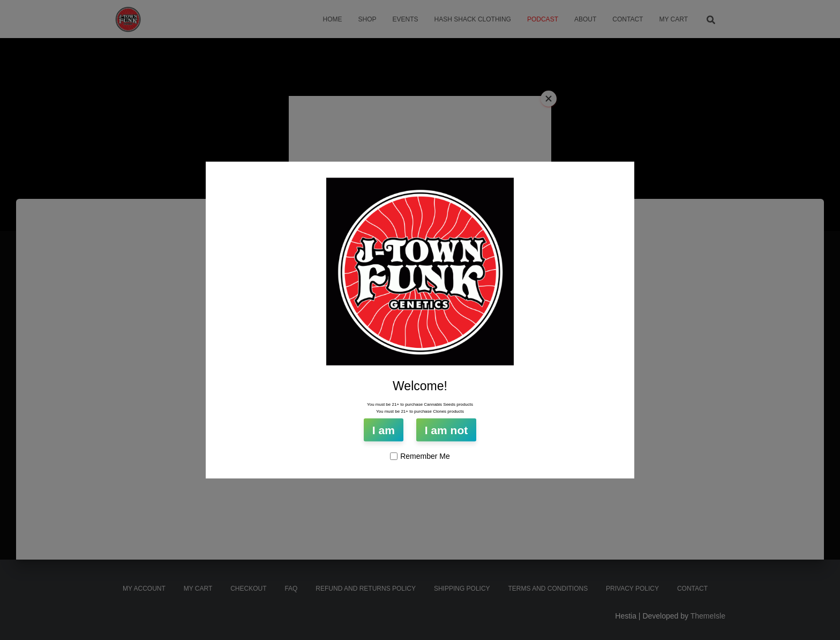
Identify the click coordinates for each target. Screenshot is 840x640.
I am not (447, 430)
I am (384, 430)
